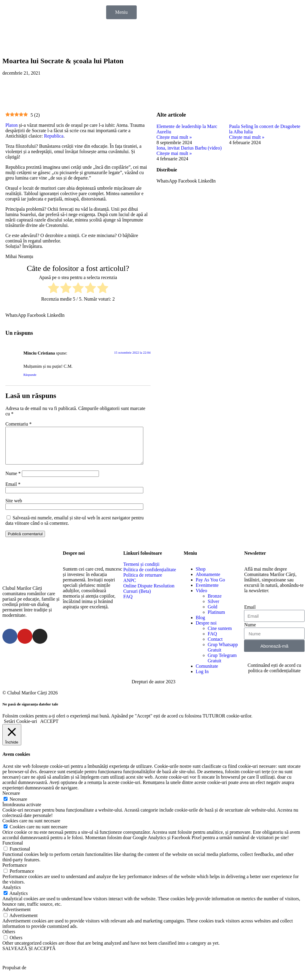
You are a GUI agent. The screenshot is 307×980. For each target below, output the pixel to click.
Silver (213, 609)
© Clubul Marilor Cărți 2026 (30, 700)
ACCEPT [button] (49, 728)
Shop (201, 576)
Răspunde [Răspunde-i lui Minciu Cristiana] (30, 375)
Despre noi (206, 630)
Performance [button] (15, 872)
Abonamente (208, 582)
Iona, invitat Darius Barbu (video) (189, 148)
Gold (213, 614)
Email (13, 491)
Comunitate (207, 673)
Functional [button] (13, 850)
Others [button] (9, 939)
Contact (215, 646)
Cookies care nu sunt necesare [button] (31, 828)
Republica (54, 136)
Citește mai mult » (174, 137)
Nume (13, 481)
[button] (16, 315)
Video (201, 598)
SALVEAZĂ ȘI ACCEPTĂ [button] (29, 956)
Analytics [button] (12, 894)
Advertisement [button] (16, 917)
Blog (200, 625)
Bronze (215, 603)
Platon (12, 125)
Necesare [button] (11, 800)
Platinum (216, 619)
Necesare (18, 806)
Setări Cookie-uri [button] (21, 728)
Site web (14, 508)
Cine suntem (220, 636)
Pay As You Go (210, 587)
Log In (202, 679)
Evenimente (207, 592)
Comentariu (19, 424)
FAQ (212, 641)
